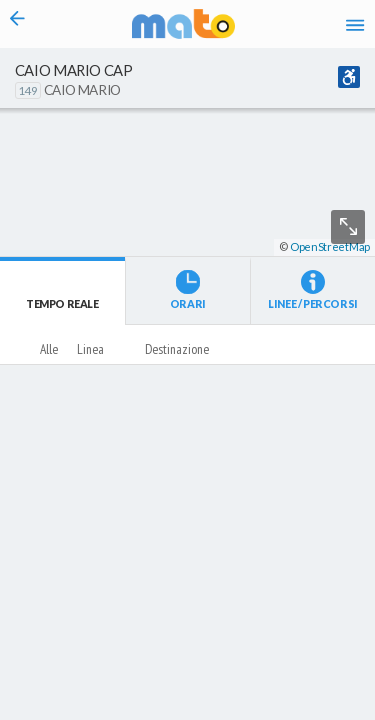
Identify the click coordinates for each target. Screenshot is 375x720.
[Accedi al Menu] (355, 24)
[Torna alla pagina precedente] (17, 24)
